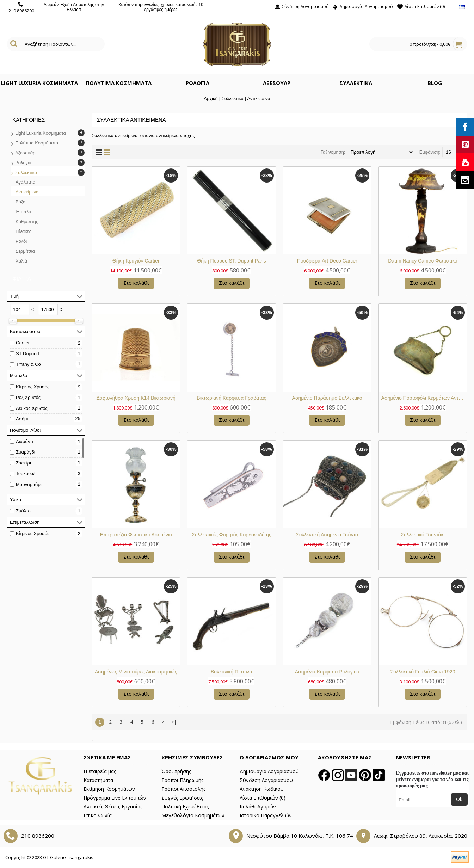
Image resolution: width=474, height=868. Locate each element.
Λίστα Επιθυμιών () (263, 798)
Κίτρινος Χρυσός (33, 387)
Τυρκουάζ (26, 473)
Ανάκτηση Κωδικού (262, 789)
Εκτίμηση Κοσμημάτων (109, 789)
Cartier (23, 343)
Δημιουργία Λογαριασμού (269, 771)
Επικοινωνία (98, 815)
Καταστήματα (98, 780)
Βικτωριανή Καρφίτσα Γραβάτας (231, 398)
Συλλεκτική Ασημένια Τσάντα (327, 535)
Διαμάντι (24, 441)
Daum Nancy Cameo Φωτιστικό (423, 261)
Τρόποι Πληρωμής (182, 780)
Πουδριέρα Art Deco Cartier (327, 261)
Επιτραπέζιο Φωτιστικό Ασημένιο (136, 535)
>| (174, 722)
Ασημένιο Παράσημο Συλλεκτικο (327, 398)
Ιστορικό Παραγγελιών (266, 815)
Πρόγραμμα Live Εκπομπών (115, 798)
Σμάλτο (23, 511)
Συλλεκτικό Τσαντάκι (423, 535)
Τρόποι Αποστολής (183, 789)
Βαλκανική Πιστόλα (232, 672)
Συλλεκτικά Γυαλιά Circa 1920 (423, 672)
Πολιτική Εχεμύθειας (185, 807)
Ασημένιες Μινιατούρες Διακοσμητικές (136, 672)
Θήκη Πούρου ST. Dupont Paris (231, 261)
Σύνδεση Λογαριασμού (266, 780)
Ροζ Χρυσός (28, 397)
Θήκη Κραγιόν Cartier (136, 261)
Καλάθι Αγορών (258, 807)
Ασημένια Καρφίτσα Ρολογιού (327, 672)
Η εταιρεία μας (100, 771)
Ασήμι (22, 419)
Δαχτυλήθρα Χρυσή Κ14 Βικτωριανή (136, 398)
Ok (459, 799)
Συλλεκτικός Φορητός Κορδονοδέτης (231, 535)
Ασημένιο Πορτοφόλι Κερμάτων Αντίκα (423, 398)
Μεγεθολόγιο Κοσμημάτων (193, 815)
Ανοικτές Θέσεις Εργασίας (113, 807)
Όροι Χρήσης (176, 771)
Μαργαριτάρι (29, 484)
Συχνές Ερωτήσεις (182, 798)
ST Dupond (27, 354)
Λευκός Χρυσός (32, 408)
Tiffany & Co (28, 364)
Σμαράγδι (26, 452)
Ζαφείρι (23, 463)
